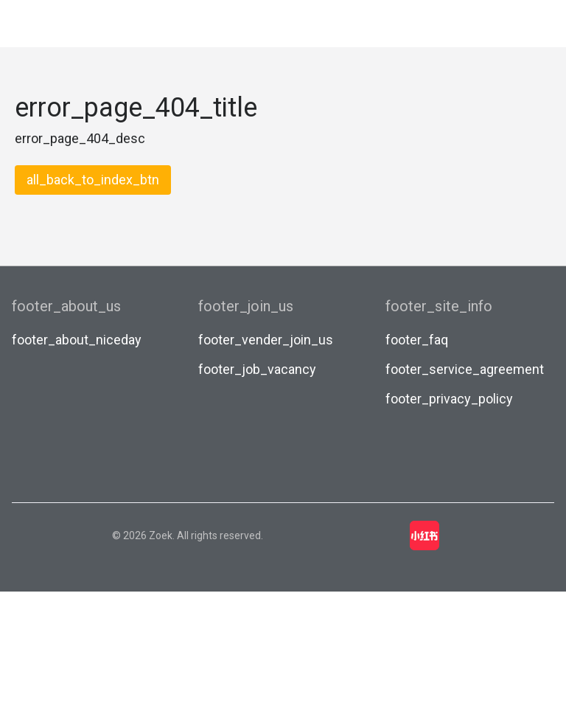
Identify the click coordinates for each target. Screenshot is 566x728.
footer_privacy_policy (449, 399)
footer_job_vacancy (257, 369)
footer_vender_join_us (266, 340)
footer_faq (417, 340)
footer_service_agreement (465, 369)
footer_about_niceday (77, 340)
